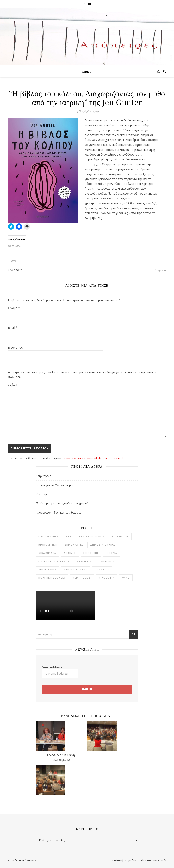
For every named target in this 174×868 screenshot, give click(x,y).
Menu (87, 72)
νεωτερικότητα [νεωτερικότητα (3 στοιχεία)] (76, 570)
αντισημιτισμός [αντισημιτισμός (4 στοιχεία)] (92, 536)
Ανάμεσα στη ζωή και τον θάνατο (59, 512)
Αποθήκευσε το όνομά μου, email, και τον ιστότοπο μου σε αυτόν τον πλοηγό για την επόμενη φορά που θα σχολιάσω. (83, 374)
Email (13, 327)
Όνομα (14, 308)
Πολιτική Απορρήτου (125, 860)
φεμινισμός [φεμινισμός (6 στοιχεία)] (82, 578)
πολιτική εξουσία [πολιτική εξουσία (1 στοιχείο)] (52, 578)
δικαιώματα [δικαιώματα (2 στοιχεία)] (47, 553)
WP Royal (33, 860)
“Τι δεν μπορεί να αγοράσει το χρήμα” (62, 503)
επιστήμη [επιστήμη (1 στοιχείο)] (91, 553)
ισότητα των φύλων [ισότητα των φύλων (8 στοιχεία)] (54, 561)
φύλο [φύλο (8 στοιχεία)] (126, 578)
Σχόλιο (13, 385)
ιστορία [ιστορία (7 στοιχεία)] (111, 553)
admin (18, 270)
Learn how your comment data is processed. (93, 458)
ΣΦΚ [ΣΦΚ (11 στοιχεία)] (69, 536)
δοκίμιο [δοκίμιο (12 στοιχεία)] (70, 553)
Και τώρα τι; (44, 494)
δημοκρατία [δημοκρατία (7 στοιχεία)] (74, 545)
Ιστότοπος (15, 347)
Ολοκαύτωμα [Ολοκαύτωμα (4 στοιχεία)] (48, 536)
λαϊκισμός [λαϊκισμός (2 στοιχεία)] (107, 561)
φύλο (14, 261)
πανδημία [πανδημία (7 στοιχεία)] (102, 570)
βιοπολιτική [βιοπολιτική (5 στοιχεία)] (48, 545)
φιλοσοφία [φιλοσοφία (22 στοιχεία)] (106, 578)
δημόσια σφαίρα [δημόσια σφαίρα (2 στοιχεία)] (103, 545)
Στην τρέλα (44, 476)
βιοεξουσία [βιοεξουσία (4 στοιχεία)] (120, 536)
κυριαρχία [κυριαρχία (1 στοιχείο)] (84, 561)
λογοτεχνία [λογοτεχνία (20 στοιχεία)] (47, 570)
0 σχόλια (160, 270)
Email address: (60, 672)
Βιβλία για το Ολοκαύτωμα (54, 485)
